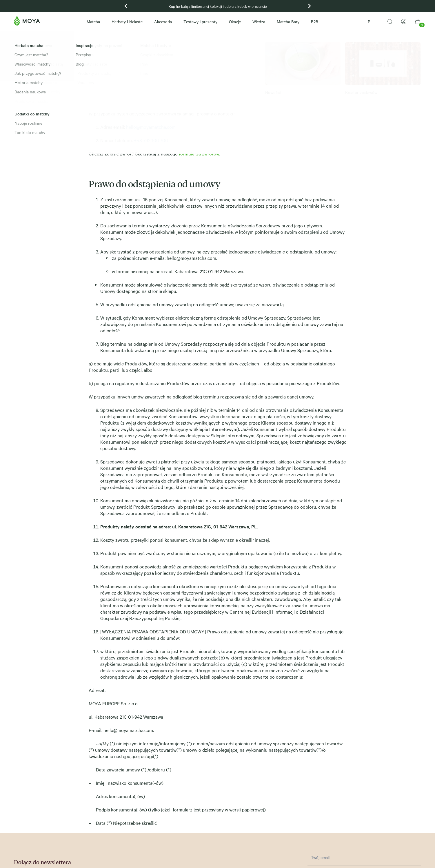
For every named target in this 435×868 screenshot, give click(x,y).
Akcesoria (163, 21)
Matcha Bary (288, 21)
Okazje (235, 21)
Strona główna (25, 38)
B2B (315, 21)
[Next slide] (309, 6)
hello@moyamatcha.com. (192, 258)
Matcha (93, 21)
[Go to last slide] (126, 6)
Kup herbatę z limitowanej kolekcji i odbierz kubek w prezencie (218, 6)
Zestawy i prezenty (200, 21)
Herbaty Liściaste (127, 21)
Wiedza (259, 21)
